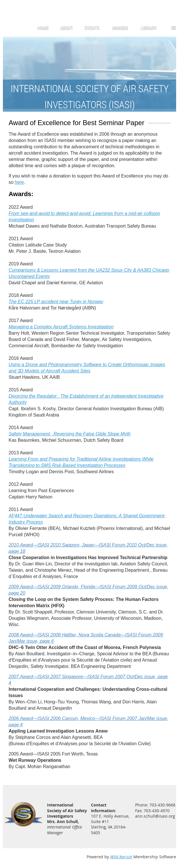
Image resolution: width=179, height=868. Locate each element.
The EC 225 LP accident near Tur (56, 302)
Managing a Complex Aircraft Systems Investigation (61, 327)
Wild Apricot (121, 857)
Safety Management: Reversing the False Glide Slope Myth (70, 434)
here (19, 182)
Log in (170, 8)
